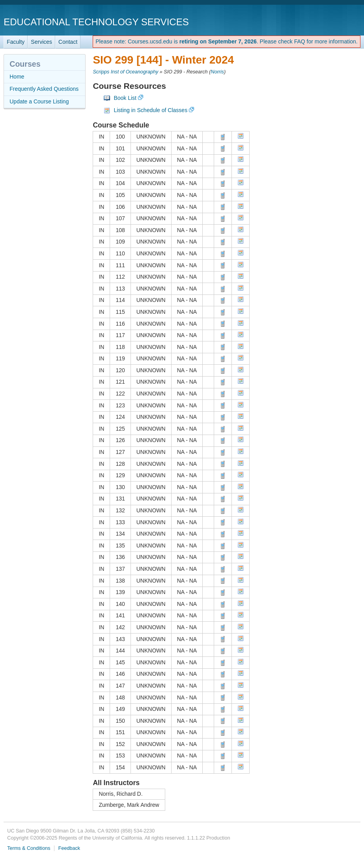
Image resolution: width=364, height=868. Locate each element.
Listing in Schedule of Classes (150, 110)
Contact (68, 42)
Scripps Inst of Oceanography (125, 72)
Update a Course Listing (39, 101)
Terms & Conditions (29, 848)
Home (17, 77)
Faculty (16, 42)
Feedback (69, 848)
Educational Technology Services (96, 22)
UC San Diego (315, 22)
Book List (125, 98)
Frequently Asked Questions (44, 89)
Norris (217, 72)
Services (41, 42)
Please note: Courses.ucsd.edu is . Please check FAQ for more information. (227, 41)
